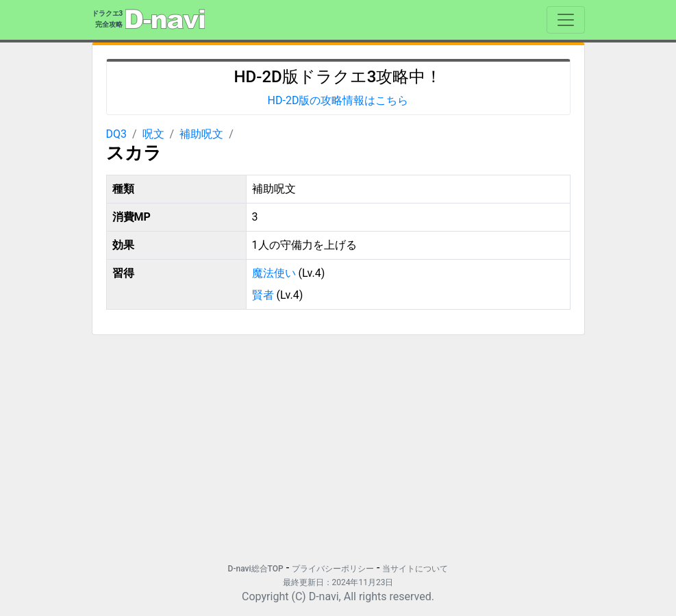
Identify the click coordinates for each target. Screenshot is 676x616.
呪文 (153, 134)
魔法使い (274, 273)
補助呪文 (201, 134)
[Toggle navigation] (566, 20)
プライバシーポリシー (333, 569)
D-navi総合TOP (256, 569)
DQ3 (117, 134)
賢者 (263, 295)
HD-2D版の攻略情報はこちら (338, 100)
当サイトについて (415, 569)
